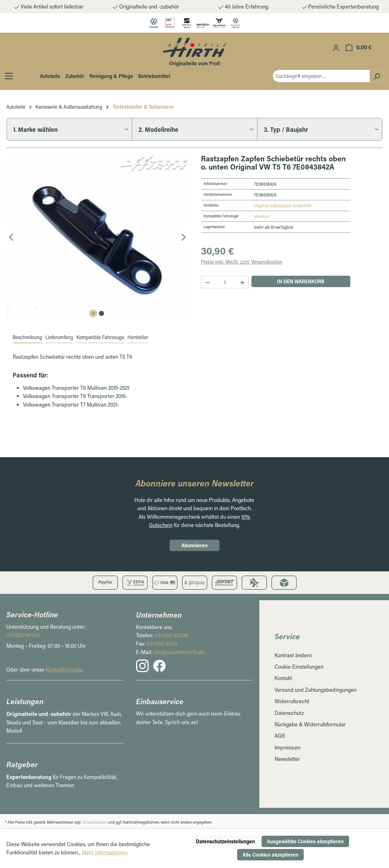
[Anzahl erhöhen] (243, 282)
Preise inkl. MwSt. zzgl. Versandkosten (242, 262)
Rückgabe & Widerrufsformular (310, 724)
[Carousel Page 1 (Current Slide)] (93, 313)
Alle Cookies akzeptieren (270, 855)
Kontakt (283, 678)
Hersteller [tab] (138, 337)
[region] (97, 237)
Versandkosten (95, 822)
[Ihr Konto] (336, 48)
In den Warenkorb (301, 281)
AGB (280, 736)
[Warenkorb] (359, 47)
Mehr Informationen (104, 852)
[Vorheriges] (11, 237)
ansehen (262, 216)
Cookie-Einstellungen (299, 667)
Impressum (288, 747)
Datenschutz (289, 713)
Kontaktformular (64, 669)
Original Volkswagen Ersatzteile (283, 206)
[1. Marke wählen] (69, 129)
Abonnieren (194, 545)
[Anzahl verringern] (208, 282)
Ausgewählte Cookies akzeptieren (305, 841)
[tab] (27, 338)
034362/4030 (162, 643)
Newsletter (287, 759)
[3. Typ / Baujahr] (320, 129)
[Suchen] (377, 76)
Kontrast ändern (293, 655)
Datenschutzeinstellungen (225, 841)
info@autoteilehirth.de (179, 652)
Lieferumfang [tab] (59, 337)
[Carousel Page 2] (101, 313)
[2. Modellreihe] (194, 129)
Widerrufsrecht (292, 701)
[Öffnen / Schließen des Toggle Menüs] (9, 76)
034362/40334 (23, 635)
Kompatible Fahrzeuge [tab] (100, 337)
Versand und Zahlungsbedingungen (316, 690)
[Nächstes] (184, 237)
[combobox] (321, 76)
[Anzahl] (225, 282)
